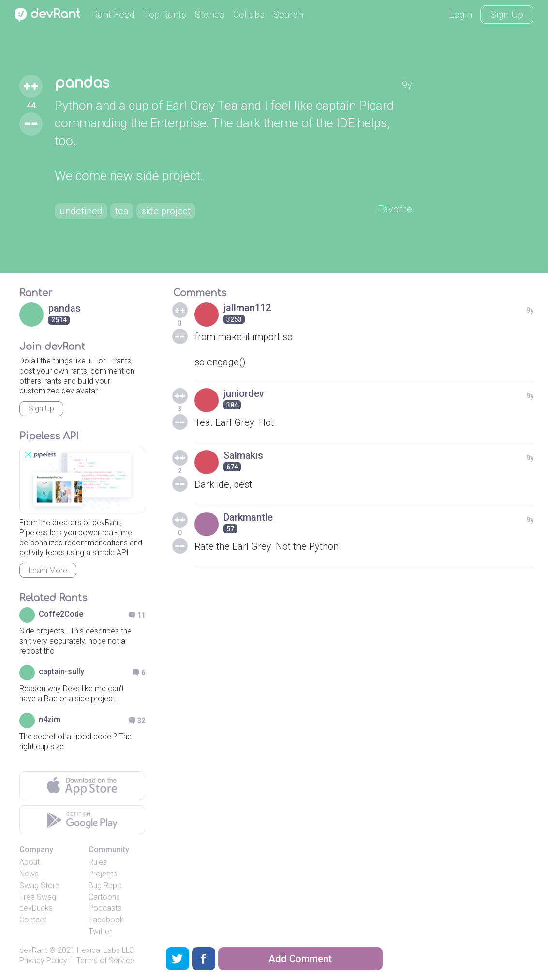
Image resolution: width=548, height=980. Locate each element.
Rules (98, 862)
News (29, 874)
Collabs (249, 15)
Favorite (395, 209)
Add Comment (300, 959)
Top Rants (165, 15)
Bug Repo (105, 885)
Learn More (48, 570)
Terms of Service (105, 960)
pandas (82, 83)
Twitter (100, 931)
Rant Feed (113, 15)
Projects (103, 874)
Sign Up (507, 15)
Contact (33, 920)
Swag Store (39, 885)
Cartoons (104, 897)
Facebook (106, 920)
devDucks (36, 908)
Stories (210, 15)
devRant (33, 950)
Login (460, 15)
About (30, 862)
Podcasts (105, 908)
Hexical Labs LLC (105, 950)
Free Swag (38, 897)
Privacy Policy (43, 960)
